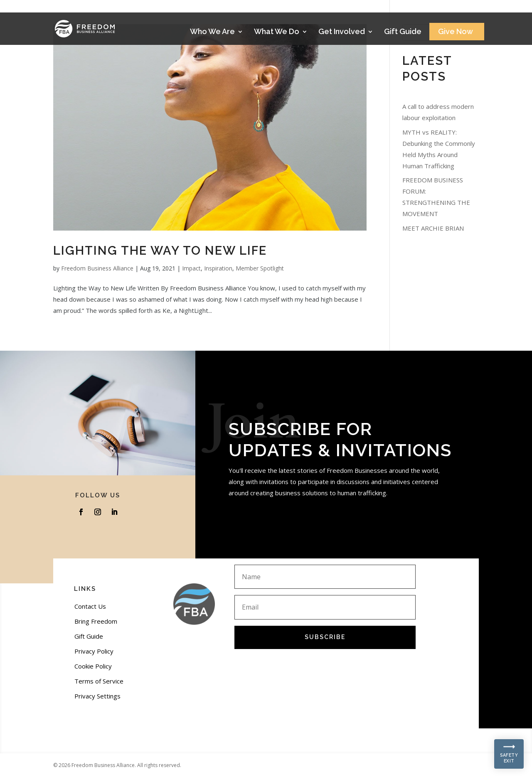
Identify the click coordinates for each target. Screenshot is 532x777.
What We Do (277, 32)
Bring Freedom (96, 621)
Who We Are (212, 32)
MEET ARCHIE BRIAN (433, 228)
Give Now (456, 32)
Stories (455, 9)
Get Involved (342, 32)
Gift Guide (403, 32)
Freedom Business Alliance (97, 268)
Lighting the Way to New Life (160, 251)
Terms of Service (99, 681)
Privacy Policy (94, 651)
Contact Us (90, 606)
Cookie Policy (93, 666)
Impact (191, 268)
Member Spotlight (260, 268)
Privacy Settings (97, 696)
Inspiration (218, 268)
